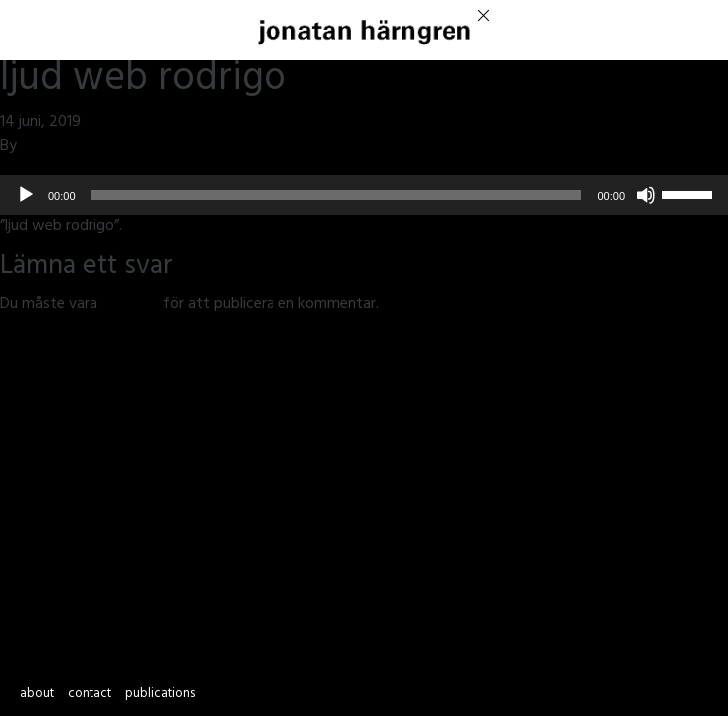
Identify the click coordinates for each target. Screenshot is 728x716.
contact (90, 695)
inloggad (130, 305)
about (37, 695)
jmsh (36, 147)
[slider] (337, 195)
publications (160, 695)
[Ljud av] (646, 195)
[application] (364, 195)
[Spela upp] (26, 195)
